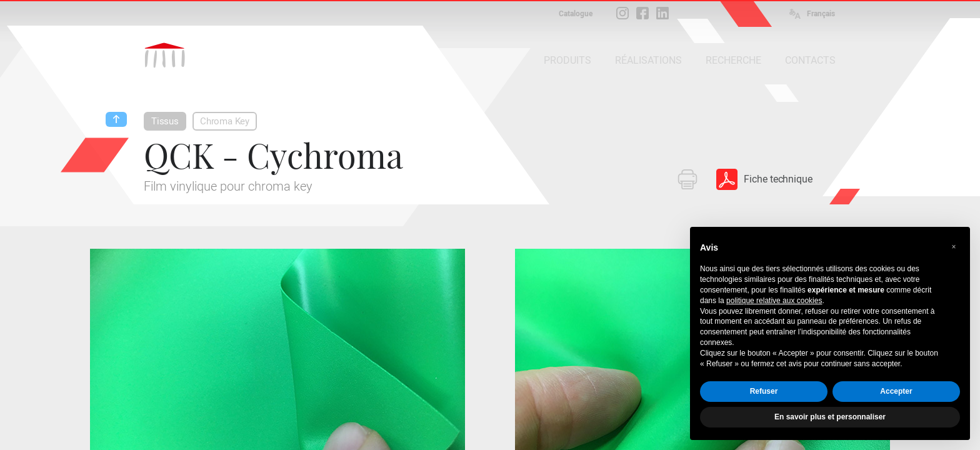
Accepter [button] (896, 391)
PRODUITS (567, 60)
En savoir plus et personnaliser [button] (830, 417)
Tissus (165, 121)
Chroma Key (225, 121)
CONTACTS (810, 60)
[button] (954, 247)
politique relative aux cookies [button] (774, 301)
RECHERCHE (733, 60)
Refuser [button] (764, 391)
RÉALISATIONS (648, 60)
